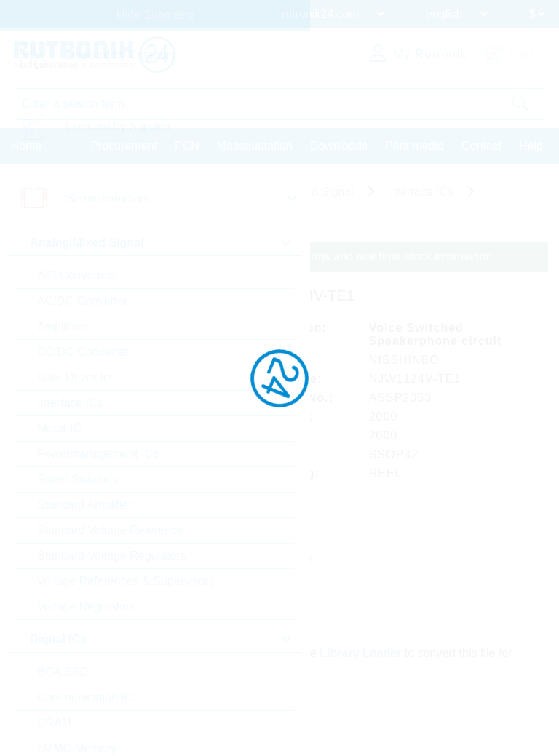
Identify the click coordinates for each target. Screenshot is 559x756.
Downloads (339, 145)
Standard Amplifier (85, 505)
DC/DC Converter (83, 352)
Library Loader (361, 652)
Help (531, 145)
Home (27, 145)
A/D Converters (77, 275)
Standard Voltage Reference (110, 530)
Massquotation (255, 145)
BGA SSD (63, 672)
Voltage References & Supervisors (126, 581)
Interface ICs (70, 403)
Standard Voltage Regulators (112, 556)
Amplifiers (63, 326)
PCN (187, 145)
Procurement (124, 145)
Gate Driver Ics (76, 377)
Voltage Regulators (86, 606)
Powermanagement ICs (98, 454)
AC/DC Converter (82, 301)
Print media (415, 145)
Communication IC (85, 697)
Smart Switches (78, 479)
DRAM (54, 723)
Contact (481, 145)
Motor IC (59, 428)
